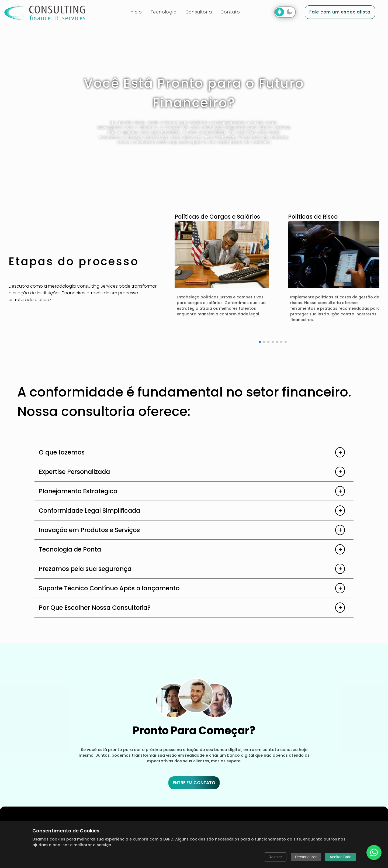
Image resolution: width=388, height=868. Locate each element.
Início (136, 12)
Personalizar (306, 857)
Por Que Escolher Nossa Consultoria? (95, 608)
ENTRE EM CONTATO (194, 783)
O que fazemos (62, 452)
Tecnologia (164, 12)
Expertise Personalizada (74, 472)
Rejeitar (275, 857)
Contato (230, 12)
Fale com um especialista (340, 12)
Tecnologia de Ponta (70, 549)
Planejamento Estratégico (78, 491)
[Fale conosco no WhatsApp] (374, 852)
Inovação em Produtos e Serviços (89, 530)
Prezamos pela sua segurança (85, 569)
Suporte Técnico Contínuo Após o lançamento (109, 588)
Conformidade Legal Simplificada (89, 511)
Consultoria (199, 12)
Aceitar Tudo (340, 857)
